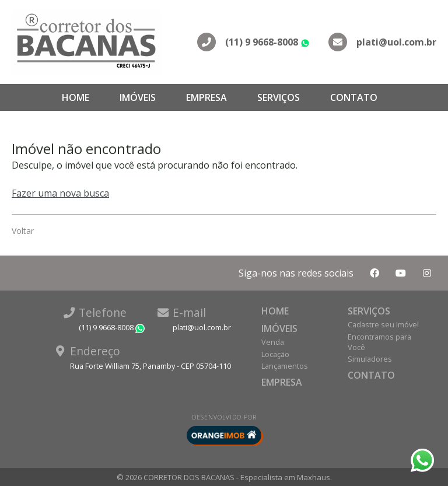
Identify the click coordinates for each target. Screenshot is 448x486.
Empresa (206, 97)
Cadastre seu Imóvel (383, 324)
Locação (275, 354)
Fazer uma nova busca (60, 193)
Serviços (279, 97)
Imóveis (138, 97)
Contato (354, 97)
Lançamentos (285, 366)
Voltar (23, 231)
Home (76, 97)
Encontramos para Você (379, 342)
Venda (273, 342)
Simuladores (370, 359)
